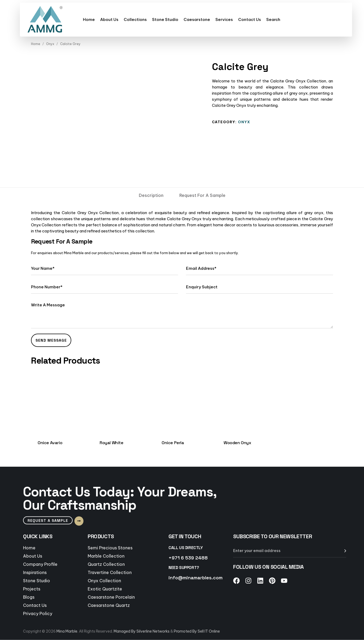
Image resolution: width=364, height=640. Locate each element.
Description (151, 195)
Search (273, 19)
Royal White (112, 443)
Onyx (50, 44)
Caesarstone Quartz (109, 605)
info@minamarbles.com (196, 577)
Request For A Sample (202, 195)
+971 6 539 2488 (188, 557)
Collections (135, 19)
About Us (109, 19)
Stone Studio (165, 19)
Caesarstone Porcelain (111, 597)
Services (224, 19)
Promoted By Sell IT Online (197, 631)
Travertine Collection (110, 572)
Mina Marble (67, 631)
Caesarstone (197, 19)
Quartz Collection (106, 564)
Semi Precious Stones (110, 548)
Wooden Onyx (237, 443)
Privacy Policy (38, 613)
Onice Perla (173, 443)
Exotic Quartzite (105, 589)
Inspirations (35, 572)
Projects (32, 589)
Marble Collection (106, 556)
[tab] (151, 195)
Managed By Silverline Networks (142, 631)
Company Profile (40, 564)
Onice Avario (50, 443)
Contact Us (250, 19)
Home (89, 19)
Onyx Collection (104, 580)
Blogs (29, 597)
